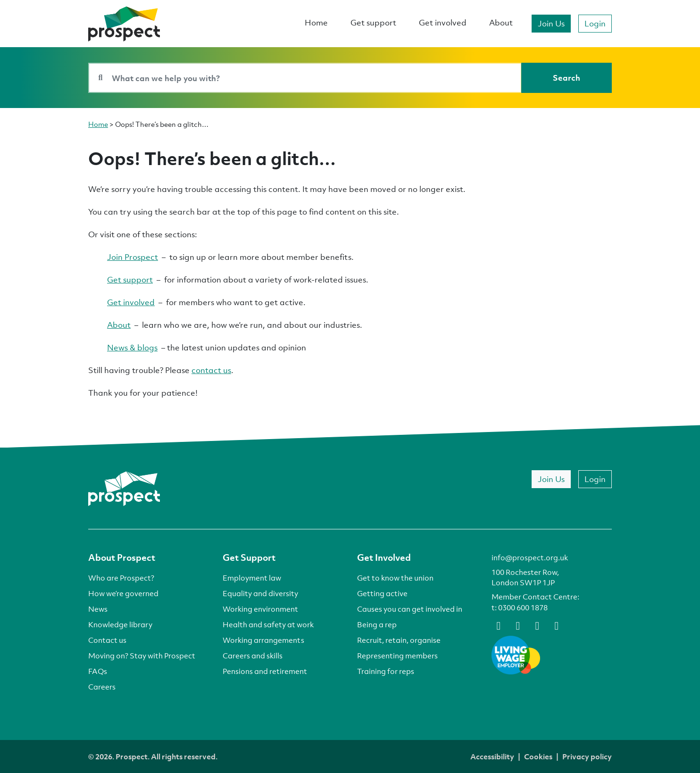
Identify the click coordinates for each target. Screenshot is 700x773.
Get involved (443, 22)
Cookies (538, 756)
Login (595, 23)
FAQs (98, 671)
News (98, 609)
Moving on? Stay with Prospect (142, 656)
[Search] (567, 78)
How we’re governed (123, 593)
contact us (211, 370)
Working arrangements (263, 640)
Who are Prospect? (121, 578)
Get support (373, 22)
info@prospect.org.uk (530, 557)
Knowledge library (120, 624)
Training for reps (386, 671)
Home (316, 22)
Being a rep (377, 624)
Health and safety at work (268, 624)
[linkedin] (537, 625)
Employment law (252, 578)
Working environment (260, 609)
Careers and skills (253, 656)
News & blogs (132, 347)
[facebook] (499, 625)
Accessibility (492, 756)
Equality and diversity (260, 593)
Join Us (551, 23)
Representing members (397, 656)
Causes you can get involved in (410, 609)
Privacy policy (587, 756)
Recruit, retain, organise (399, 640)
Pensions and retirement (265, 671)
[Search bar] (305, 78)
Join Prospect (133, 257)
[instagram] (557, 625)
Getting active (382, 593)
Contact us (107, 640)
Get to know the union (395, 578)
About (501, 22)
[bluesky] (518, 625)
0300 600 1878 (523, 607)
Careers (102, 687)
